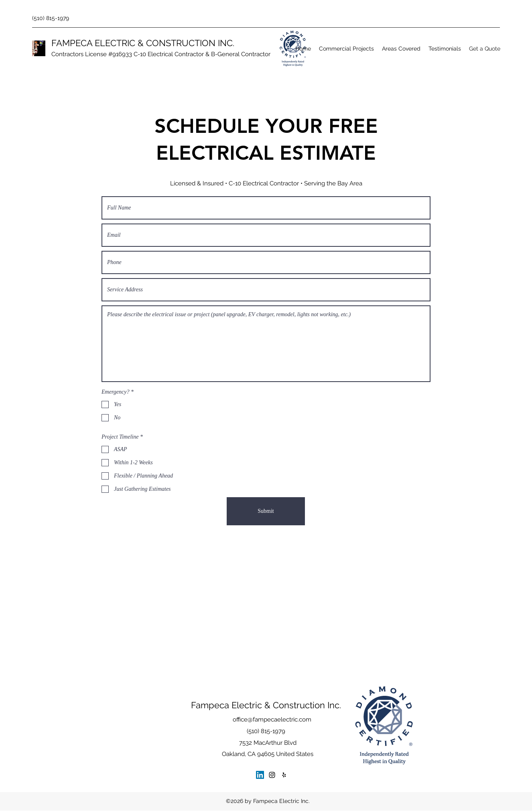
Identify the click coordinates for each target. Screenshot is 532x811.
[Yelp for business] (284, 775)
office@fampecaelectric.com (272, 720)
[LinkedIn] (260, 775)
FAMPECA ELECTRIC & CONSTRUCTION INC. (143, 43)
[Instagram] (272, 775)
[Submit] (266, 511)
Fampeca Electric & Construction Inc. (266, 705)
